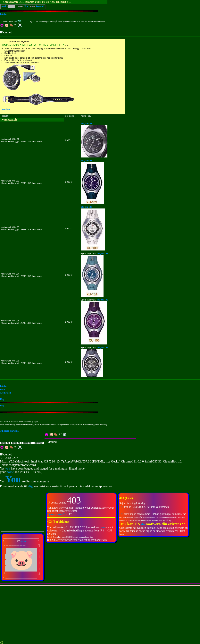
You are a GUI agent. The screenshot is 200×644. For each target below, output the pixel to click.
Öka (23, 6)
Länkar (4, 14)
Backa (4, 6)
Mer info (6, 109)
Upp (2, 399)
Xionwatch (5, 393)
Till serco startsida (9, 431)
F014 (2, 389)
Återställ (37, 6)
